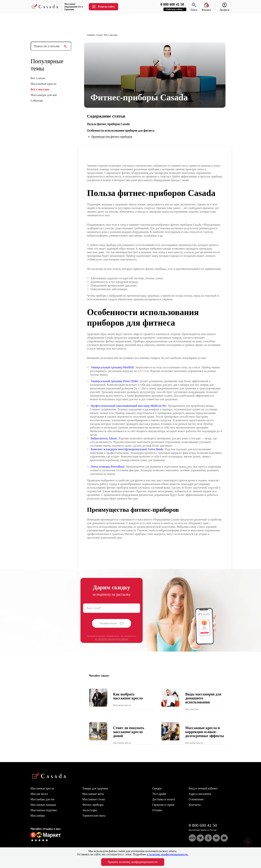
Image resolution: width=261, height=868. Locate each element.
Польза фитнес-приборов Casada (108, 124)
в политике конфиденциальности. (168, 854)
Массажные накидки (43, 805)
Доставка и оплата (164, 799)
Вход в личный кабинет (203, 788)
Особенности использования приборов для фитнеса (121, 130)
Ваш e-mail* (94, 608)
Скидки (157, 788)
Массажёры (38, 816)
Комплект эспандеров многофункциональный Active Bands (127, 449)
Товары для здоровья (95, 788)
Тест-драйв (159, 794)
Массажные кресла (42, 788)
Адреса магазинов (200, 794)
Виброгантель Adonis (104, 438)
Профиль (225, 8)
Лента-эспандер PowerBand (107, 467)
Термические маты (94, 816)
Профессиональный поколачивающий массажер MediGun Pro (128, 406)
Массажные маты (93, 794)
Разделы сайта (103, 7)
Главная (91, 35)
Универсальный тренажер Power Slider (114, 381)
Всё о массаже (111, 35)
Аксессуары (90, 810)
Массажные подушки (44, 810)
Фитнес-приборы (93, 805)
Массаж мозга (39, 794)
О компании (196, 799)
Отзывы (157, 810)
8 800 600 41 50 (203, 825)
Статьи (99, 35)
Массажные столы (94, 799)
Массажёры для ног (43, 799)
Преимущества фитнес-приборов (112, 137)
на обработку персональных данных (111, 639)
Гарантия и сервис (164, 805)
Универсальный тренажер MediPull (112, 367)
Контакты (195, 805)
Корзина (206, 8)
